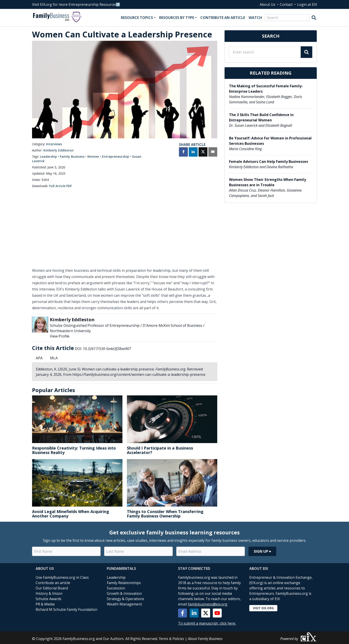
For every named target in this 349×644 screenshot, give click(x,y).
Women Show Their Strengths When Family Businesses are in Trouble (268, 182)
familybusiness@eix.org (208, 604)
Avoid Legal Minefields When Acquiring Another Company (71, 514)
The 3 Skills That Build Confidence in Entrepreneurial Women (261, 117)
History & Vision (49, 593)
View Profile (60, 336)
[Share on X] (203, 152)
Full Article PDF (61, 186)
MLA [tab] (54, 358)
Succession (116, 588)
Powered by (299, 637)
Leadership (49, 156)
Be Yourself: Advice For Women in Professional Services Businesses (270, 141)
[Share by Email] (213, 152)
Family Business (72, 156)
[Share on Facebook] (183, 152)
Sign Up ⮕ (262, 551)
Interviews (54, 144)
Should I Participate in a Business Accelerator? (160, 450)
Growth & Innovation (124, 593)
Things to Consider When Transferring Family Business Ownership (165, 514)
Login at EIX (307, 4)
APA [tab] (39, 358)
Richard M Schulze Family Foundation (66, 609)
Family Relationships (124, 583)
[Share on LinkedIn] (193, 152)
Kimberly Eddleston (59, 150)
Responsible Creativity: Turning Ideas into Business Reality (74, 450)
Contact (286, 4)
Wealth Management (124, 604)
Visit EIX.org (263, 608)
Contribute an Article (223, 18)
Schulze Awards (49, 599)
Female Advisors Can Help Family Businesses (269, 162)
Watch (255, 18)
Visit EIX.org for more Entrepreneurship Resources (74, 4)
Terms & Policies (171, 639)
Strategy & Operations (126, 599)
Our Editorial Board (52, 588)
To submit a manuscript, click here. (207, 623)
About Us (268, 4)
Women (93, 156)
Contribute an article (53, 583)
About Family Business (205, 639)
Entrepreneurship (116, 156)
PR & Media (45, 604)
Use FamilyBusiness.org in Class (62, 577)
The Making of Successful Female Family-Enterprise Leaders (266, 89)
